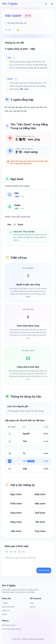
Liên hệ (33, 607)
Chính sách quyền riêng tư (12, 629)
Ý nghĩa (5, 603)
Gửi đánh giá (44, 570)
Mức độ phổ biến (8, 607)
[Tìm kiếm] (46, 4)
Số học (4, 614)
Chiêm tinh (6, 611)
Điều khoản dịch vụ (9, 625)
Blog (32, 603)
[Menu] (52, 4)
